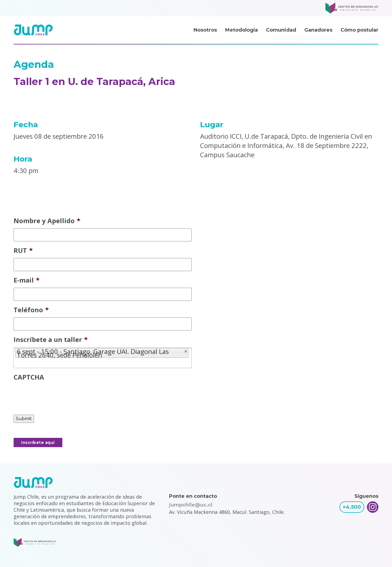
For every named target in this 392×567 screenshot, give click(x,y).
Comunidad (281, 30)
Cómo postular (359, 30)
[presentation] (55, 395)
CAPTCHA (29, 377)
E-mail (27, 280)
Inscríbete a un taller (51, 339)
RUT (23, 250)
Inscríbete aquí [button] (38, 442)
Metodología (241, 30)
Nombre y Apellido (47, 221)
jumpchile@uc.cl (191, 505)
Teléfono (31, 310)
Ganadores (318, 30)
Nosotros (205, 30)
